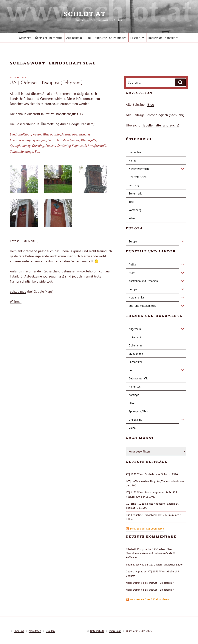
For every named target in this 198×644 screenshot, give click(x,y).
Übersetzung (50, 124)
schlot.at (99, 14)
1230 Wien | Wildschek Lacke (166, 565)
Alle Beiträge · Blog (79, 38)
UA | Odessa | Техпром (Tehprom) (46, 83)
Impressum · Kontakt (164, 38)
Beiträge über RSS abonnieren (147, 529)
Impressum (115, 631)
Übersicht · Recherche (49, 38)
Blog (151, 104)
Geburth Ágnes (134, 571)
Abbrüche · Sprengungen (111, 38)
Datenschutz (97, 631)
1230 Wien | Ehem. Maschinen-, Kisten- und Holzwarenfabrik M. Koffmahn (151, 553)
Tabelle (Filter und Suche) (161, 125)
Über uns (19, 631)
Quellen (50, 631)
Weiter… (16, 302)
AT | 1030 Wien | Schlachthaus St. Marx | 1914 (152, 474)
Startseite (25, 38)
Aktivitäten (35, 631)
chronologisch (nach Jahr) (166, 115)
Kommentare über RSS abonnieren (149, 599)
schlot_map (18, 291)
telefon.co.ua (50, 104)
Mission (137, 38)
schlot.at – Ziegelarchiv (161, 583)
